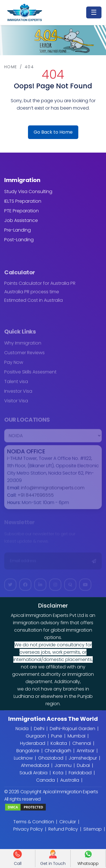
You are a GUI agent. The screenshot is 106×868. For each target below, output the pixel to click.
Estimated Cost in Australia (33, 303)
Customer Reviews (24, 355)
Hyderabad (33, 743)
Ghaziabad (51, 758)
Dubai (83, 765)
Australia (70, 780)
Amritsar (86, 751)
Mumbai (76, 736)
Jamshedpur (83, 758)
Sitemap (93, 829)
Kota (58, 773)
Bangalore (28, 751)
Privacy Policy (28, 829)
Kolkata (59, 743)
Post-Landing (19, 240)
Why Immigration (23, 346)
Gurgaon (36, 736)
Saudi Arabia (33, 773)
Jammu (63, 765)
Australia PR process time (32, 294)
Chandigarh (58, 751)
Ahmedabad (35, 765)
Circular (68, 822)
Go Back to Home (53, 132)
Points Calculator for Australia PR (40, 286)
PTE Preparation (21, 211)
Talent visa (16, 384)
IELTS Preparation (23, 201)
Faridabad (80, 773)
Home (11, 67)
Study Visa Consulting (28, 192)
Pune (57, 736)
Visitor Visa (16, 404)
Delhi (39, 729)
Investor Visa (18, 394)
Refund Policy (63, 829)
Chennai (82, 743)
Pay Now (14, 365)
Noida (22, 729)
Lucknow (23, 758)
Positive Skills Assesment (30, 375)
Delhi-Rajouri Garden (73, 729)
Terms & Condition (34, 822)
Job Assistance (21, 220)
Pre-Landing (18, 230)
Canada (46, 780)
